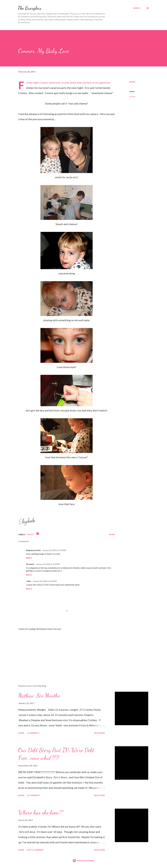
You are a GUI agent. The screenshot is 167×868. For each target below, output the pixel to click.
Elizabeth (30, 564)
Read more (99, 733)
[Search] (137, 8)
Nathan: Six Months (39, 695)
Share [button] (132, 82)
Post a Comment (35, 850)
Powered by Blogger (83, 861)
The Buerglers (30, 8)
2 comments (33, 733)
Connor (132, 96)
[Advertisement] (62, 652)
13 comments (33, 795)
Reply (29, 558)
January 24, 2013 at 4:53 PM (54, 550)
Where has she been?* (41, 812)
